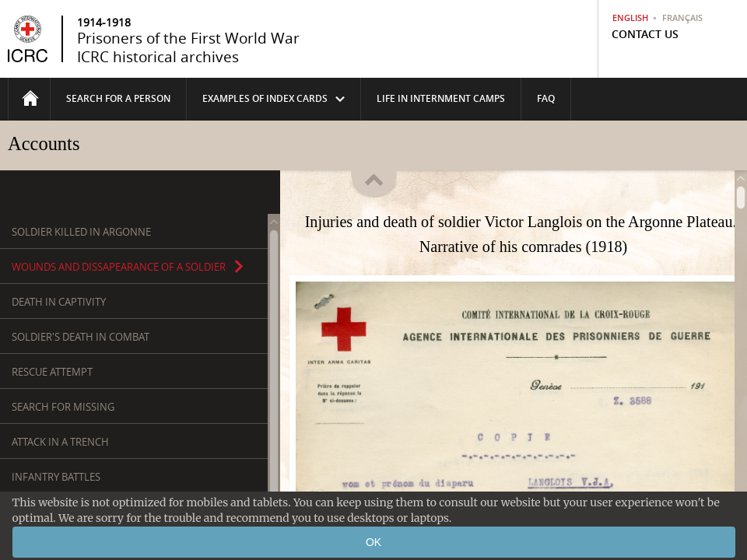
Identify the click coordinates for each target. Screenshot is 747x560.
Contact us (645, 34)
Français (682, 18)
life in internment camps (441, 98)
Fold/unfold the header (374, 174)
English (630, 18)
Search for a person (118, 98)
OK (373, 542)
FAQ (546, 98)
